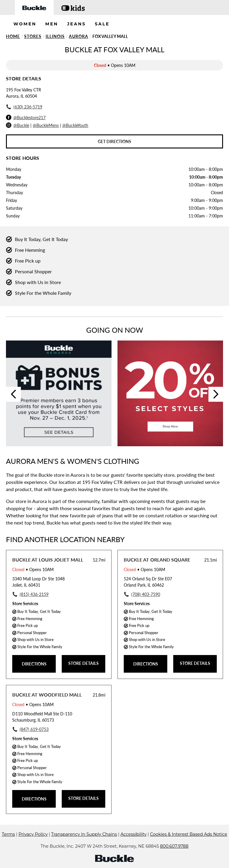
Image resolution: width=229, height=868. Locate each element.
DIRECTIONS (34, 664)
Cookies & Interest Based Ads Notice (189, 834)
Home (13, 36)
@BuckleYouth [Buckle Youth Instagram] (75, 125)
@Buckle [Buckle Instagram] (21, 125)
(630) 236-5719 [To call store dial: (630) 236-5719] (28, 107)
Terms (8, 834)
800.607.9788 (174, 846)
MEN (52, 24)
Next (216, 394)
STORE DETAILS (83, 663)
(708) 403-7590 (146, 594)
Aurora (79, 36)
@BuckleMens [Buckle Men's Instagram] (46, 125)
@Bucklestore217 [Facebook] (30, 118)
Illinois (55, 36)
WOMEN (25, 24)
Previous (13, 394)
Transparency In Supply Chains (84, 834)
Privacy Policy (33, 834)
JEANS (76, 24)
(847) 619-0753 (34, 729)
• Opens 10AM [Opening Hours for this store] (33, 569)
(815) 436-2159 (34, 594)
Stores (33, 36)
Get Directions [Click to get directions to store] (114, 141)
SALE (102, 24)
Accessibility (133, 834)
